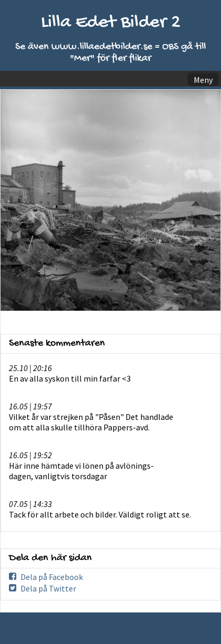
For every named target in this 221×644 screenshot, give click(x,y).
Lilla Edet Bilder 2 (111, 23)
